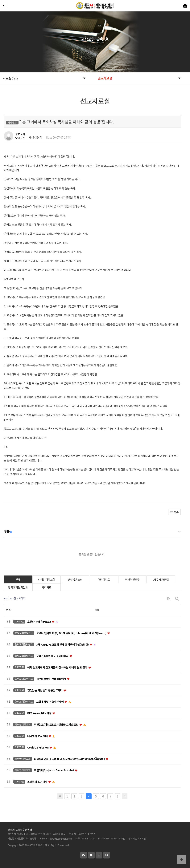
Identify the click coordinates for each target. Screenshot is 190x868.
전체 (18, 579)
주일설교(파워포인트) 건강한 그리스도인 (57, 725)
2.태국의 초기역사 (38, 782)
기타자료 (46, 587)
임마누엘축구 (132, 579)
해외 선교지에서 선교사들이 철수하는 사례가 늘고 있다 (58, 667)
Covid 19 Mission (38, 747)
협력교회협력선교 (18, 587)
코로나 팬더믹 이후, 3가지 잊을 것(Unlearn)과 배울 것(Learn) (72, 633)
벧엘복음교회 (75, 579)
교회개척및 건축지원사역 (50, 702)
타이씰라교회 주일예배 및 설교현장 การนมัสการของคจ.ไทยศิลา (70, 759)
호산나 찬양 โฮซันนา (39, 622)
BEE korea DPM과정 (40, 713)
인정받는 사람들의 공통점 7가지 (45, 690)
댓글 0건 (20, 138)
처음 (60, 796)
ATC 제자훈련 (161, 579)
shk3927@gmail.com (61, 839)
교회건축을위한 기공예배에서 (53, 656)
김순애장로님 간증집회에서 (52, 679)
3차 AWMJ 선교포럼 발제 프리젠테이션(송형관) (63, 644)
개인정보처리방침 (137, 839)
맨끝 (125, 796)
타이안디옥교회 (46, 579)
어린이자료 (104, 579)
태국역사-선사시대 (38, 736)
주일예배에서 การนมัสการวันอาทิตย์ (54, 770)
